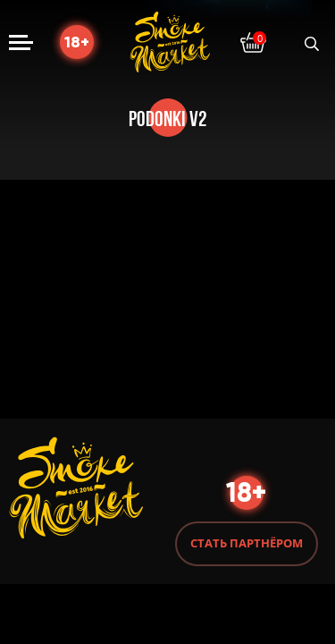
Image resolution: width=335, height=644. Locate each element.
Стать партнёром (247, 543)
